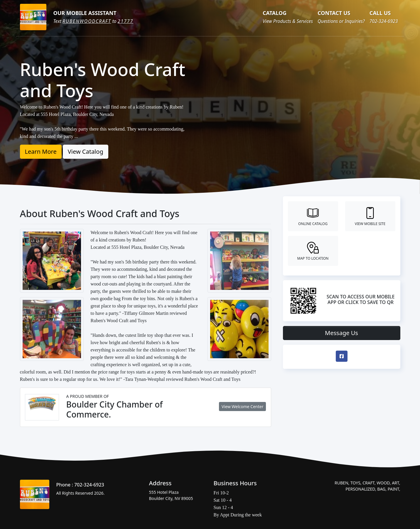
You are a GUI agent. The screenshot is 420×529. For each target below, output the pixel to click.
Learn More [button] (41, 152)
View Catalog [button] (86, 152)
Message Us (341, 333)
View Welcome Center (242, 407)
